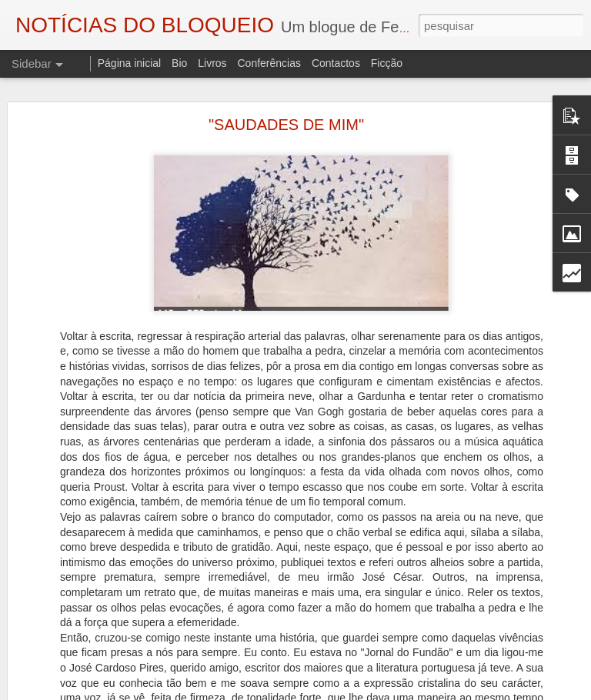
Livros (212, 63)
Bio (179, 63)
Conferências (269, 63)
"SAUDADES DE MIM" (286, 125)
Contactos (336, 63)
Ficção (387, 63)
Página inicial (130, 63)
